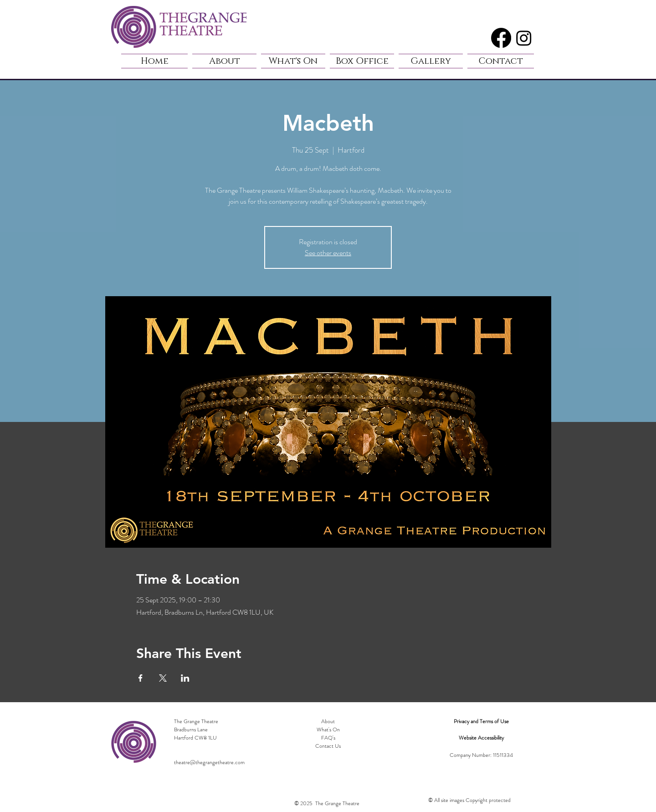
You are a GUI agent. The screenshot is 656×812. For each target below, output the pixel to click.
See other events (328, 253)
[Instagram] (524, 38)
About (328, 721)
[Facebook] (501, 38)
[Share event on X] (163, 678)
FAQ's (328, 738)
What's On (328, 730)
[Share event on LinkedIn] (185, 678)
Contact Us (328, 746)
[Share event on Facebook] (141, 678)
